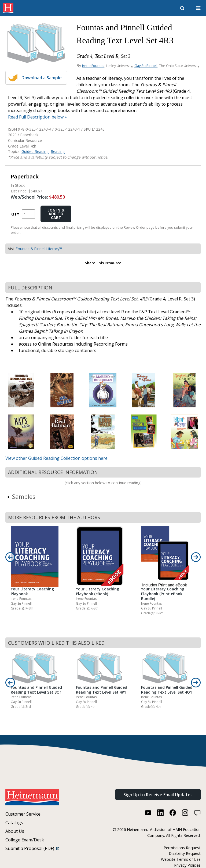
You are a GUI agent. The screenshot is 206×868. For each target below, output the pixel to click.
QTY (15, 214)
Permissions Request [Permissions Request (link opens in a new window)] (182, 848)
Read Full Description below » (37, 117)
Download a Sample (42, 78)
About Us (15, 831)
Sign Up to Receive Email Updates (158, 795)
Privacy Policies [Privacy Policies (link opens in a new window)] (187, 865)
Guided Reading (35, 151)
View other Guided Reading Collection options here (56, 458)
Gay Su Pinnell (146, 66)
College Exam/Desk (25, 840)
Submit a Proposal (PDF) (32, 848)
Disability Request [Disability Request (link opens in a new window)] (185, 853)
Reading (58, 151)
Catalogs (14, 823)
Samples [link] (21, 496)
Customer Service (23, 814)
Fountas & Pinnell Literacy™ (39, 249)
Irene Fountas (93, 66)
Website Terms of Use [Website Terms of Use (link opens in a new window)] (181, 859)
